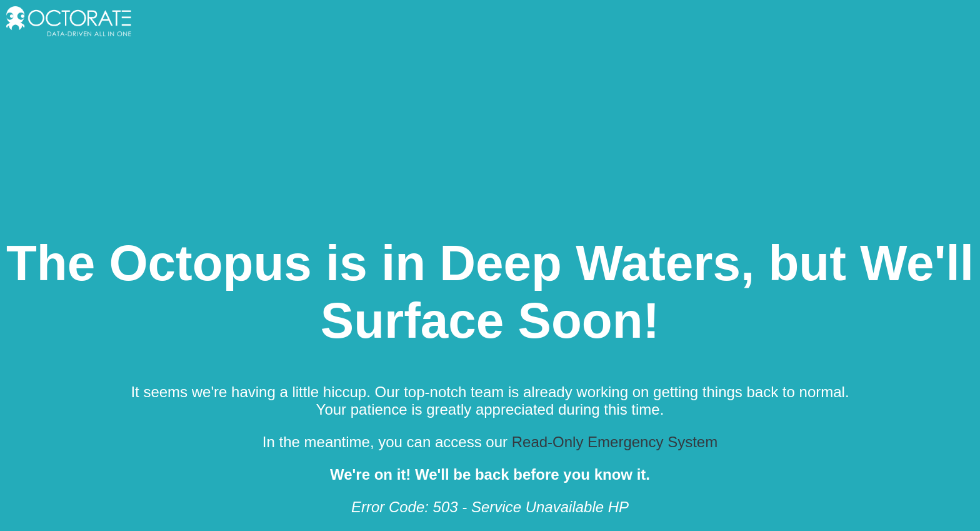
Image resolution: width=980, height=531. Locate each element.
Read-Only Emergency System (615, 442)
